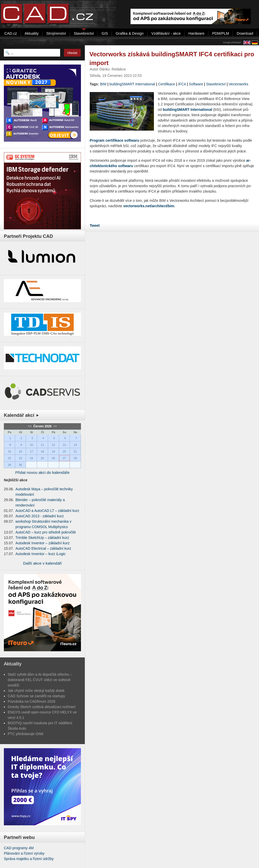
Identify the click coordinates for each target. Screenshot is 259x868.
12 (53, 445)
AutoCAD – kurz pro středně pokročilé (46, 532)
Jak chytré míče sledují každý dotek (36, 691)
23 (20, 458)
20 (64, 451)
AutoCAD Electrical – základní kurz (43, 548)
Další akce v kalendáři (43, 563)
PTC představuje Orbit (26, 734)
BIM (103, 84)
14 (75, 445)
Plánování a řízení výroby (24, 853)
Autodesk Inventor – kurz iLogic (40, 554)
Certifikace (166, 84)
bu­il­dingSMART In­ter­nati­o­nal (187, 110)
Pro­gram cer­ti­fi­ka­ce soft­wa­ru (114, 140)
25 (42, 458)
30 (20, 465)
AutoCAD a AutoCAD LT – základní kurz (47, 511)
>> (55, 426)
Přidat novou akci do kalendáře (42, 472)
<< (30, 426)
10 (31, 445)
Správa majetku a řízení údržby (29, 859)
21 (75, 451)
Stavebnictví (216, 84)
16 (20, 451)
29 (10, 465)
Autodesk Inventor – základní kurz (43, 543)
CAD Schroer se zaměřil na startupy (36, 696)
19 (53, 451)
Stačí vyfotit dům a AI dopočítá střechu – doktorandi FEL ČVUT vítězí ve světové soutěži (40, 680)
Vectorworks (238, 84)
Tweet (95, 225)
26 (53, 458)
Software (196, 84)
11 (42, 445)
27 (64, 458)
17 (31, 451)
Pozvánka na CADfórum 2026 (31, 701)
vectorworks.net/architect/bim (149, 206)
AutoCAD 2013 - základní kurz (40, 516)
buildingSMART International (132, 84)
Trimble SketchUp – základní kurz (42, 538)
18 (42, 451)
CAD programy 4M (19, 848)
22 (10, 458)
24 (31, 458)
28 (75, 458)
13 (64, 445)
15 (10, 451)
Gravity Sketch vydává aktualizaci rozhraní (42, 707)
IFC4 (182, 84)
